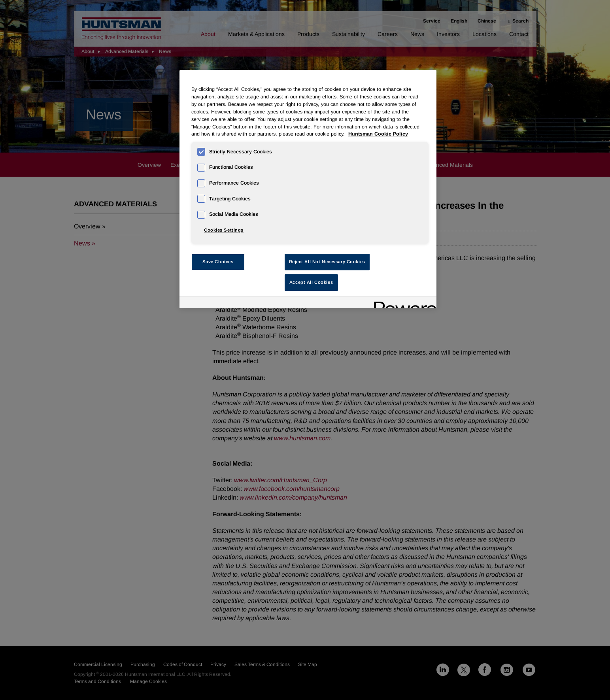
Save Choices (218, 262)
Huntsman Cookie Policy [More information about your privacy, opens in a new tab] (378, 134)
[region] (308, 189)
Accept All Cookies (311, 282)
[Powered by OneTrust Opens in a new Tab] (402, 303)
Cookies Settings (224, 230)
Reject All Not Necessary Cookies (327, 262)
